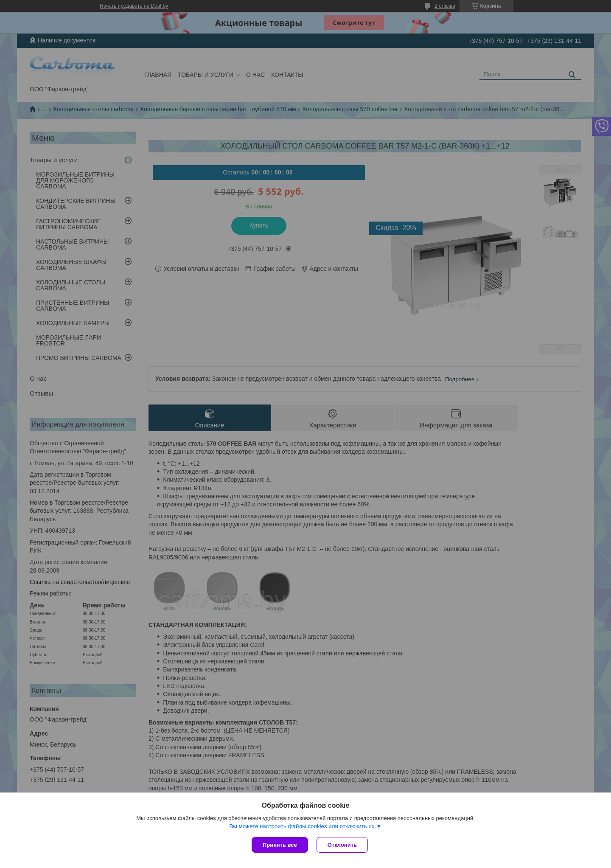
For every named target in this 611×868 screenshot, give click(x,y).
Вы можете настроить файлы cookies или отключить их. (303, 826)
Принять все (280, 845)
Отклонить (342, 845)
